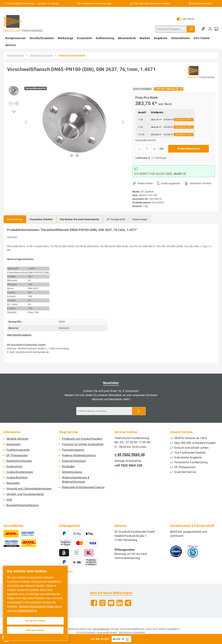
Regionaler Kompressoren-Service (83, 487)
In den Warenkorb (189, 149)
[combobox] (171, 29)
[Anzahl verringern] (139, 149)
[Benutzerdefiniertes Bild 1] (176, 551)
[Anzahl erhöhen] (155, 149)
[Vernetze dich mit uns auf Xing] (128, 603)
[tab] (15, 219)
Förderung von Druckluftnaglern (82, 439)
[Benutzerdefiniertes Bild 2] (193, 551)
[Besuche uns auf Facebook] (94, 603)
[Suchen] (191, 29)
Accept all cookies (35, 621)
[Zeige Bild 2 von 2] (77, 155)
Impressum (14, 444)
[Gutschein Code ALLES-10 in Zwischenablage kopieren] (127, 639)
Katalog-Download (74, 461)
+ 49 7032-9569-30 (130, 454)
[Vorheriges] (26, 122)
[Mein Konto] (210, 29)
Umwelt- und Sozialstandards (25, 494)
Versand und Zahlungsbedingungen (29, 489)
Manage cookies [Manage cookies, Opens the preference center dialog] (35, 630)
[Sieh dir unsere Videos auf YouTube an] (111, 603)
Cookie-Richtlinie (17, 478)
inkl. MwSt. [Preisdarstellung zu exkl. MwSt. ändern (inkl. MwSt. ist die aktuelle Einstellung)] (186, 19)
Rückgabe (68, 466)
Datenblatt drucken (200, 183)
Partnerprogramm (73, 450)
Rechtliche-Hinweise (19, 461)
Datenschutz (14, 466)
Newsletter (13, 483)
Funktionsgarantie (18, 450)
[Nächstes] (123, 122)
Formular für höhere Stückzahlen (83, 444)
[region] (66, 122)
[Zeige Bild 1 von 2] (72, 155)
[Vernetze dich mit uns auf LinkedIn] (120, 603)
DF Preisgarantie (17, 455)
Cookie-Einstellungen (20, 472)
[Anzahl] (147, 149)
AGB (9, 500)
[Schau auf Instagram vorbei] (102, 603)
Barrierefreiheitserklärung (22, 505)
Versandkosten (101, 629)
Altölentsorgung (72, 472)
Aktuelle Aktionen (17, 439)
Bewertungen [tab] (140, 219)
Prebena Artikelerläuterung (79, 455)
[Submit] (139, 411)
